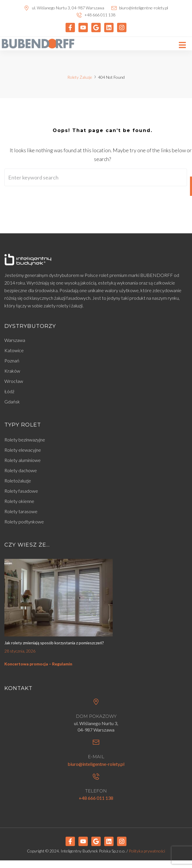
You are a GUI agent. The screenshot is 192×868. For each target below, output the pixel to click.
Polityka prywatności (147, 851)
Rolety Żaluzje (80, 77)
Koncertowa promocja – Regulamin (38, 664)
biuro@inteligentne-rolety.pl (96, 764)
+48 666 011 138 (96, 798)
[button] (182, 45)
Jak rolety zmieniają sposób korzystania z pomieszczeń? (54, 643)
